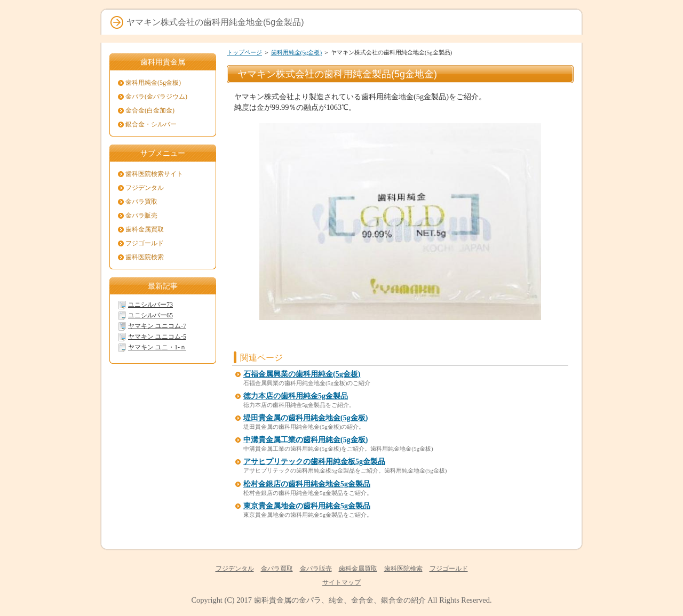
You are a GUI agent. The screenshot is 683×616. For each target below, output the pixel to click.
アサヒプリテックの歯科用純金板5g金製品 (314, 462)
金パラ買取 (141, 202)
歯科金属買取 (145, 229)
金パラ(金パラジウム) (156, 97)
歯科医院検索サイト (154, 174)
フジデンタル (145, 188)
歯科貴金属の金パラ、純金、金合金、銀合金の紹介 (340, 600)
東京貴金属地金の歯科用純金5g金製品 (307, 506)
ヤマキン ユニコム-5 (157, 337)
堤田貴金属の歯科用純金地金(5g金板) (305, 418)
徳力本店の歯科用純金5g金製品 (296, 396)
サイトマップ (341, 582)
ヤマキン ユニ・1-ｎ (157, 347)
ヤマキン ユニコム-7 (157, 326)
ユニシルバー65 (150, 315)
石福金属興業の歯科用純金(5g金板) (302, 374)
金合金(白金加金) (150, 110)
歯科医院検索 (145, 257)
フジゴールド (145, 243)
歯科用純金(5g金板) (297, 52)
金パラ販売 (141, 215)
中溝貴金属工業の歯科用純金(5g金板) (305, 440)
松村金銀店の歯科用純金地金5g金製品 (307, 484)
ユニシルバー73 (150, 305)
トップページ (244, 52)
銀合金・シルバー (151, 124)
